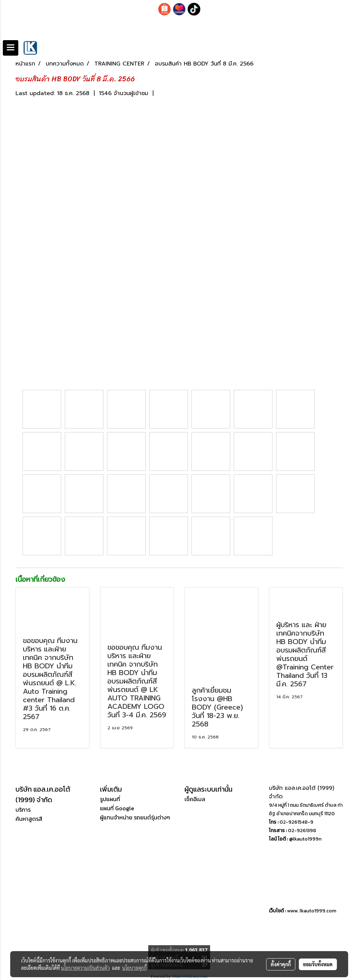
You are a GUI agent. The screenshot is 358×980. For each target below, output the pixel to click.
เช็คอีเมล (195, 799)
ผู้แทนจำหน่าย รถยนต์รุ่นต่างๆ (135, 817)
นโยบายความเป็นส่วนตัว (85, 968)
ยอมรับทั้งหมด (318, 964)
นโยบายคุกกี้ (134, 968)
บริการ (23, 810)
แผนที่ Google (117, 808)
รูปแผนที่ (110, 799)
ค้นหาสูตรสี (29, 819)
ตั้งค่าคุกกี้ (281, 964)
